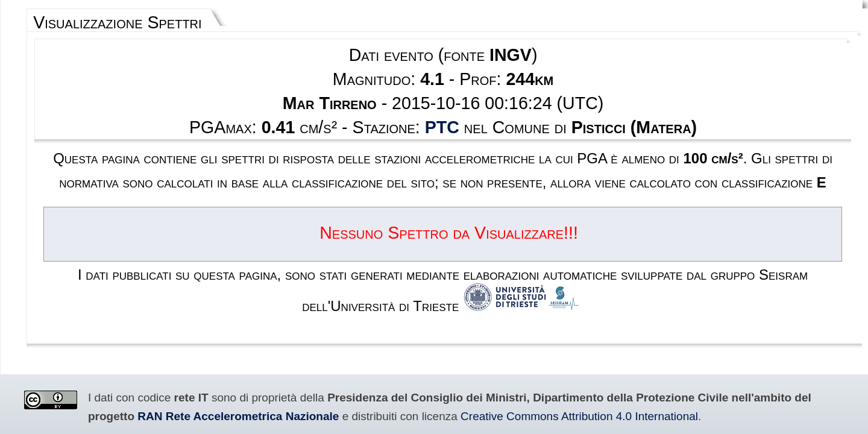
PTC (442, 94)
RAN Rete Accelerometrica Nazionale (684, 294)
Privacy (465, 377)
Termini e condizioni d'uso (399, 377)
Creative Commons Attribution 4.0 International (169, 307)
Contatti (500, 377)
